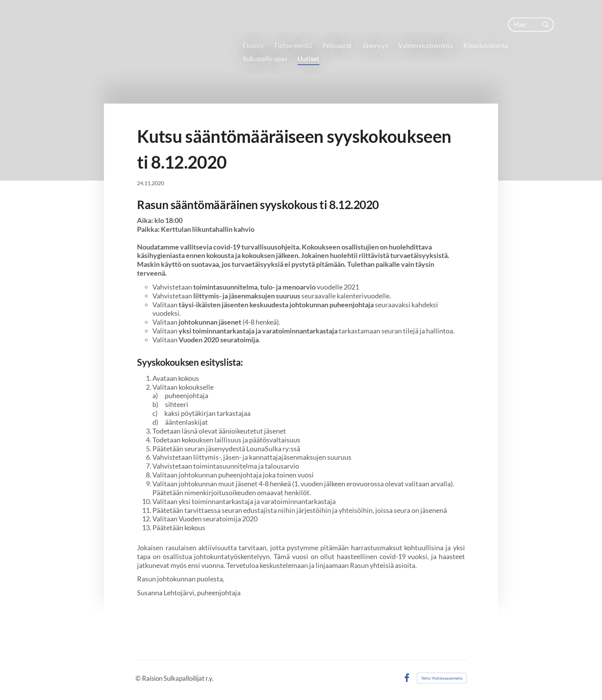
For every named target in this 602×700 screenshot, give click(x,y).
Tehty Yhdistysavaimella (442, 678)
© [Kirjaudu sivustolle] (139, 678)
